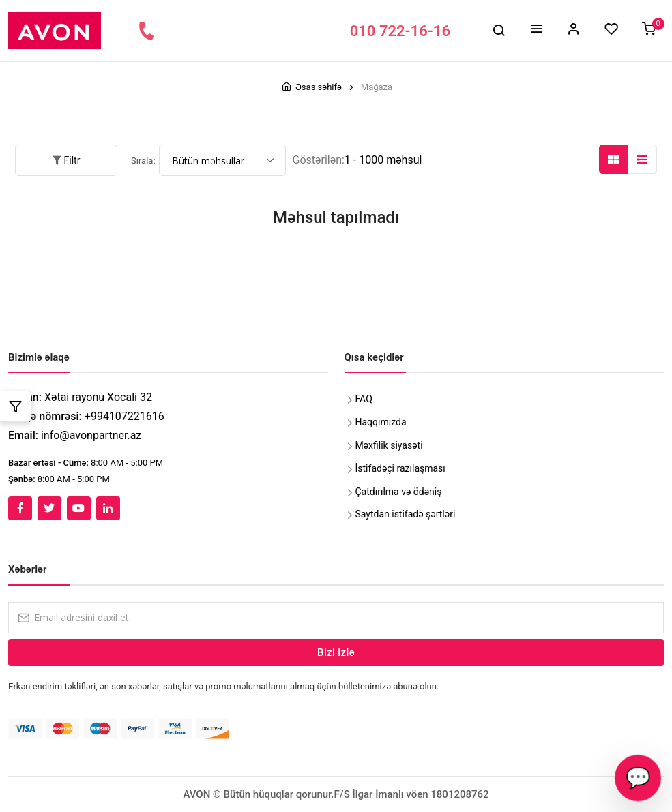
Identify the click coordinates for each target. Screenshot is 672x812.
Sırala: (143, 161)
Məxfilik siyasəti (389, 445)
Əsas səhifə (319, 87)
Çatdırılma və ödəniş (399, 492)
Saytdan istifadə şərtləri (406, 514)
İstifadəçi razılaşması (400, 468)
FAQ (364, 399)
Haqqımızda (381, 422)
